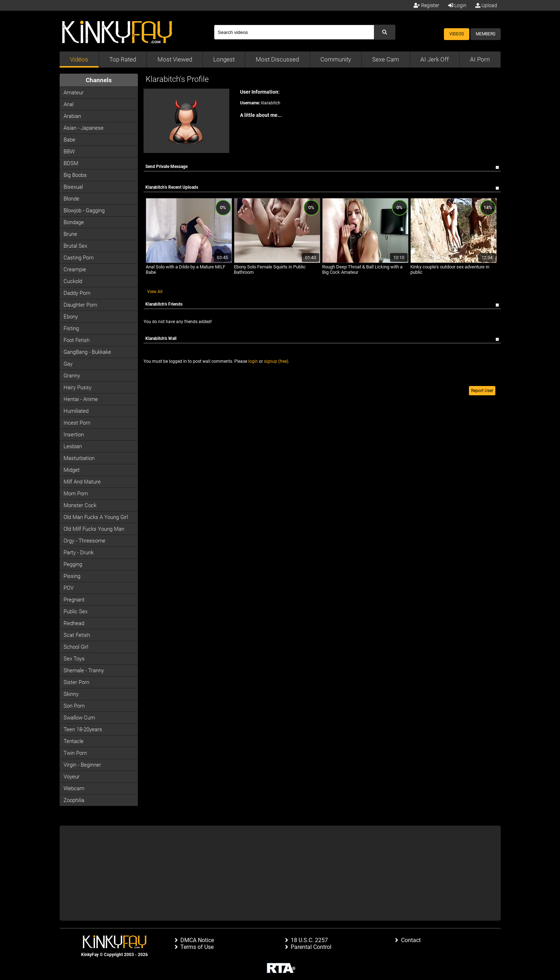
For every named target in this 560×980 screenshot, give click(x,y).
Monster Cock (80, 505)
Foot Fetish (77, 340)
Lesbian (73, 446)
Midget (72, 470)
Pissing (72, 576)
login (253, 361)
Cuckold (73, 281)
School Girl (76, 647)
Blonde (71, 199)
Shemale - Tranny (84, 670)
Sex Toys (74, 659)
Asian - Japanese (84, 128)
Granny (72, 376)
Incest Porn (77, 423)
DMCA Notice (197, 940)
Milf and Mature (82, 482)
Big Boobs (75, 175)
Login (457, 5)
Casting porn (79, 258)
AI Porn (480, 59)
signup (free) (276, 361)
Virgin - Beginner (82, 765)
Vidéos (79, 59)
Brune (70, 234)
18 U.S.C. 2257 (309, 940)
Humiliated (76, 411)
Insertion (74, 435)
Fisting (71, 328)
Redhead (74, 623)
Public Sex (76, 612)
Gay (68, 364)
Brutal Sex (75, 246)
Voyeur (72, 777)
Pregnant (74, 600)
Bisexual (73, 187)
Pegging (73, 564)
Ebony (71, 317)
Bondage (74, 222)
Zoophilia (74, 800)
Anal (69, 104)
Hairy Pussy (77, 387)
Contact (411, 940)
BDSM (71, 163)
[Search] (294, 32)
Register (426, 5)
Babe (69, 140)
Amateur (74, 93)
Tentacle (74, 741)
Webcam (74, 788)
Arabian (72, 116)
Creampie (75, 269)
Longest (224, 59)
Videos (457, 34)
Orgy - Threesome (84, 541)
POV (69, 588)
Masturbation (79, 458)
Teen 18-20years (83, 729)
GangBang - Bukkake (87, 352)
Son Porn (74, 706)
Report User (482, 391)
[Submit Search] (385, 32)
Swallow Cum (79, 718)
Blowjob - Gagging (84, 211)
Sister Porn (76, 682)
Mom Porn (76, 494)
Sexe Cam (386, 59)
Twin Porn (75, 753)
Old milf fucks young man (94, 529)
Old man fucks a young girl (96, 517)
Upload (486, 5)
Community (336, 59)
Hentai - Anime (81, 399)
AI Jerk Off (435, 59)
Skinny (71, 694)
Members (486, 34)
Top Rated (123, 59)
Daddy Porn (77, 293)
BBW (69, 152)
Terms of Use (197, 947)
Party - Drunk (79, 553)
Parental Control (311, 947)
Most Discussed (277, 59)
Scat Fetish (77, 635)
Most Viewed (175, 59)
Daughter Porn (80, 305)
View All (155, 292)
